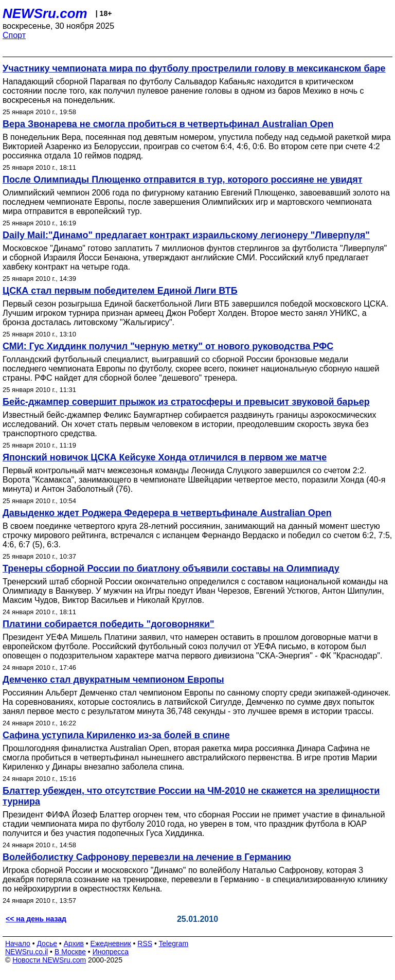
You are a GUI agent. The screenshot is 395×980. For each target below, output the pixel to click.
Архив (74, 943)
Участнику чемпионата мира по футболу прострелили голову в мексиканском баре (194, 68)
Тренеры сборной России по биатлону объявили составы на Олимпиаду (171, 568)
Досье (47, 943)
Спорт (14, 35)
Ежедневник (111, 943)
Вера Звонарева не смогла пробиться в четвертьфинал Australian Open (168, 124)
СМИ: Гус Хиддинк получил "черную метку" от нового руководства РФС (168, 346)
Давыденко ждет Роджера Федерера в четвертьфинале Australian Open (167, 513)
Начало (18, 943)
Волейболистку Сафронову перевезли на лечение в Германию (147, 857)
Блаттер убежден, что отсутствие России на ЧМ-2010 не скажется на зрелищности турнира (191, 796)
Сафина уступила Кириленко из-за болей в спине (116, 735)
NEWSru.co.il (26, 952)
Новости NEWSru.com (49, 960)
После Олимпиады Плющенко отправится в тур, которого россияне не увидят (183, 180)
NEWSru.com (45, 13)
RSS (145, 943)
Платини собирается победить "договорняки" (109, 624)
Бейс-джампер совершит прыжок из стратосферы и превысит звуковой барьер (186, 402)
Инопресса (111, 952)
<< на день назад (36, 919)
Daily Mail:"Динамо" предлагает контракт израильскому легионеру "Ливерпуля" (186, 235)
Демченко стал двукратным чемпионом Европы (113, 680)
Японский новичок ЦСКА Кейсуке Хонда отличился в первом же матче (165, 457)
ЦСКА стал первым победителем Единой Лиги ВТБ (120, 291)
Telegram (174, 943)
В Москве (70, 952)
